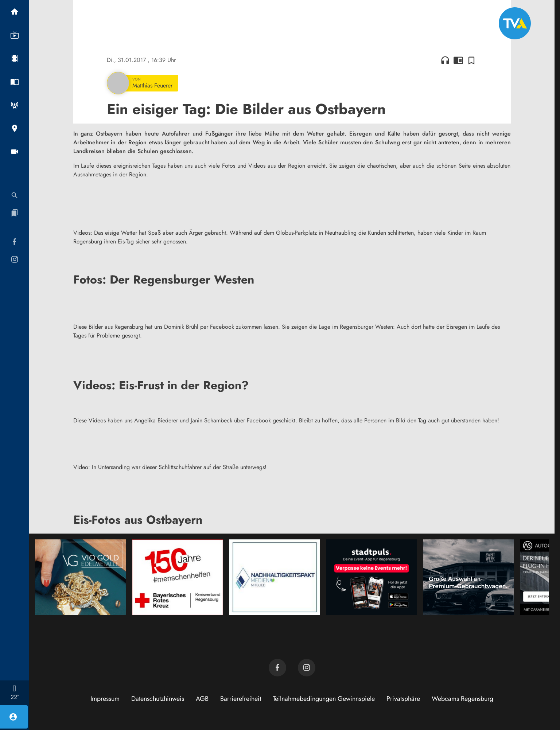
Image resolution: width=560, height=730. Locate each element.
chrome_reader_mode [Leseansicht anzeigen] (458, 60)
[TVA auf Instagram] (307, 668)
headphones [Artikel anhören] (445, 60)
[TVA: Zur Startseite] (515, 23)
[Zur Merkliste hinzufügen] (471, 60)
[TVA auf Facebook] (277, 668)
